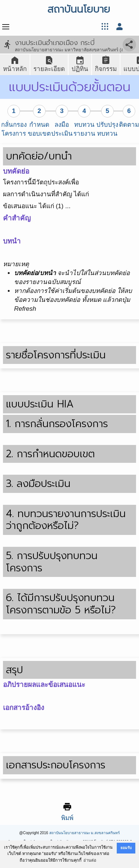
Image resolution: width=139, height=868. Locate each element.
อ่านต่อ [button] (90, 860)
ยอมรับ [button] (126, 848)
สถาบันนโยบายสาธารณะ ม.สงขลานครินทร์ (85, 833)
